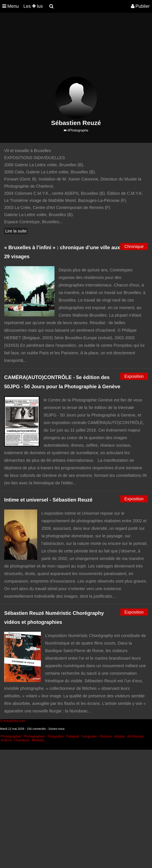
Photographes (11, 736)
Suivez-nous (56, 729)
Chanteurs (22, 740)
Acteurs (6, 740)
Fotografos (56, 736)
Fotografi (72, 736)
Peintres (106, 736)
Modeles (38, 740)
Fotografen (89, 736)
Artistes (120, 736)
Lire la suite (16, 231)
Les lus (33, 6)
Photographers (35, 736)
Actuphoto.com (14, 721)
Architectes (136, 736)
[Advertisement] (76, 47)
